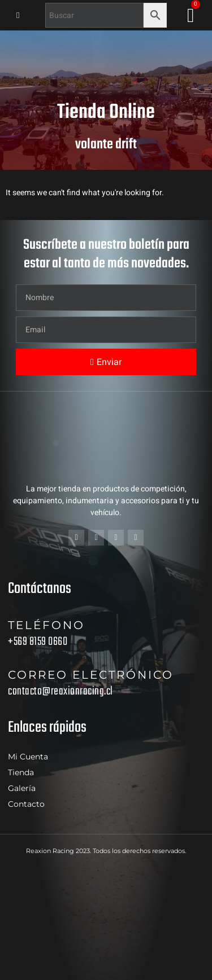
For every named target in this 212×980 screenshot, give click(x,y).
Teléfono (46, 625)
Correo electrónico (91, 675)
